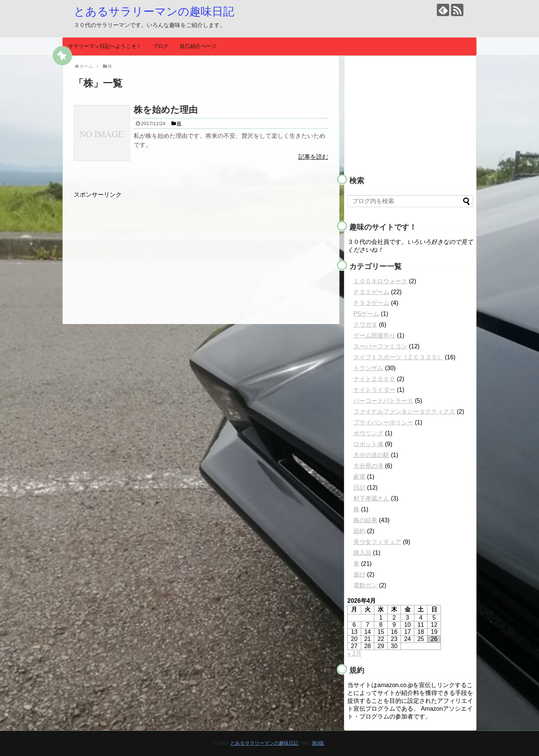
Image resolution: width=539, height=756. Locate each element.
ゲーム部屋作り (374, 335)
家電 (359, 477)
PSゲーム (366, 314)
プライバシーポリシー (383, 422)
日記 (359, 488)
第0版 (318, 743)
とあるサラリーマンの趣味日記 (154, 11)
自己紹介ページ (198, 46)
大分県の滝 (368, 466)
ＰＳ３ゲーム (371, 303)
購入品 (362, 553)
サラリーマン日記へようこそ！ (105, 46)
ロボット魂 (368, 444)
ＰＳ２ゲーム (371, 292)
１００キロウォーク (380, 281)
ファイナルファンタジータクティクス (404, 412)
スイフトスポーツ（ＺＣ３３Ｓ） (398, 357)
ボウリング (368, 433)
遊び (359, 574)
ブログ (161, 46)
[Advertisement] (137, 251)
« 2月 (354, 654)
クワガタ (365, 325)
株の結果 (365, 520)
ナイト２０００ (374, 379)
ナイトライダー (374, 390)
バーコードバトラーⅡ (383, 401)
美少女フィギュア (377, 542)
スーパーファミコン (380, 346)
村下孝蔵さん (371, 498)
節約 (359, 531)
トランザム (368, 368)
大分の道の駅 (371, 455)
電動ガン (365, 585)
